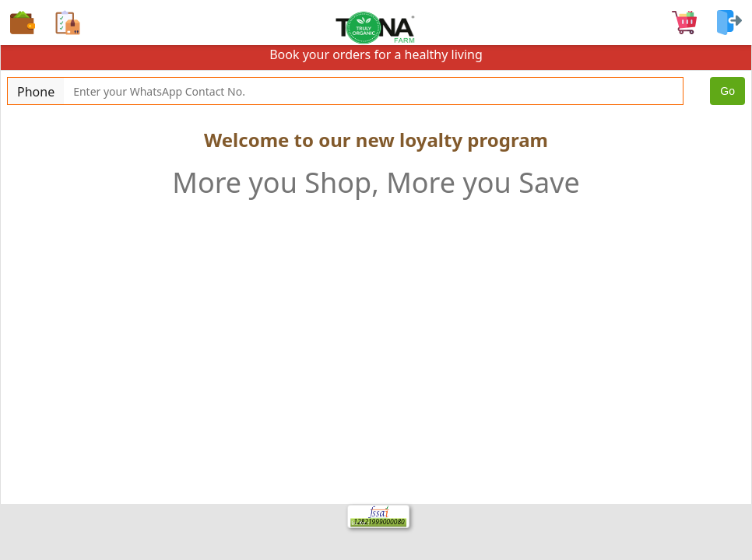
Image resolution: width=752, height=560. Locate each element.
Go (727, 91)
